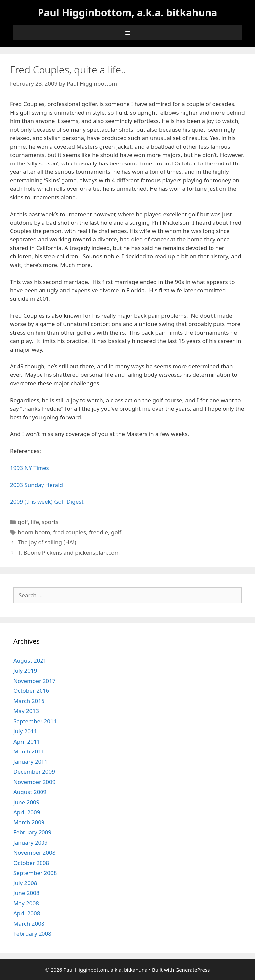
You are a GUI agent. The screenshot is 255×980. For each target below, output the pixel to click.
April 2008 (27, 913)
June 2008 (26, 893)
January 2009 (31, 843)
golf (23, 522)
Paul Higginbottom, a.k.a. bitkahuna (128, 12)
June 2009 (26, 802)
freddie (98, 532)
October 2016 (31, 691)
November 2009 (34, 782)
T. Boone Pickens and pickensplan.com (69, 552)
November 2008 (34, 852)
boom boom (34, 532)
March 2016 (29, 701)
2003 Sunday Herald (37, 485)
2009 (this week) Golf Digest (47, 502)
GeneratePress (192, 970)
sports (50, 522)
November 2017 (34, 681)
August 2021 (30, 660)
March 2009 (29, 822)
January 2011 (31, 762)
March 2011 (29, 751)
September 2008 (35, 873)
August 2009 (30, 792)
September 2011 (35, 721)
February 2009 (32, 832)
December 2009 (34, 772)
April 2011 (27, 741)
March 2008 (29, 923)
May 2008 (26, 903)
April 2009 (27, 812)
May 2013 (26, 711)
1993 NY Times (30, 468)
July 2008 (25, 883)
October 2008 (31, 863)
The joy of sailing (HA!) (47, 542)
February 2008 (32, 933)
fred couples (70, 532)
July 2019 (25, 670)
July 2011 (25, 731)
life (35, 522)
